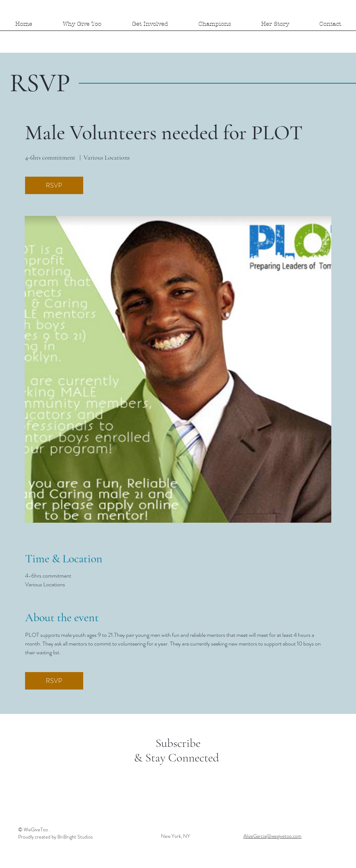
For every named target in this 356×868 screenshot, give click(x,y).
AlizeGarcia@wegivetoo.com (272, 836)
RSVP (54, 185)
